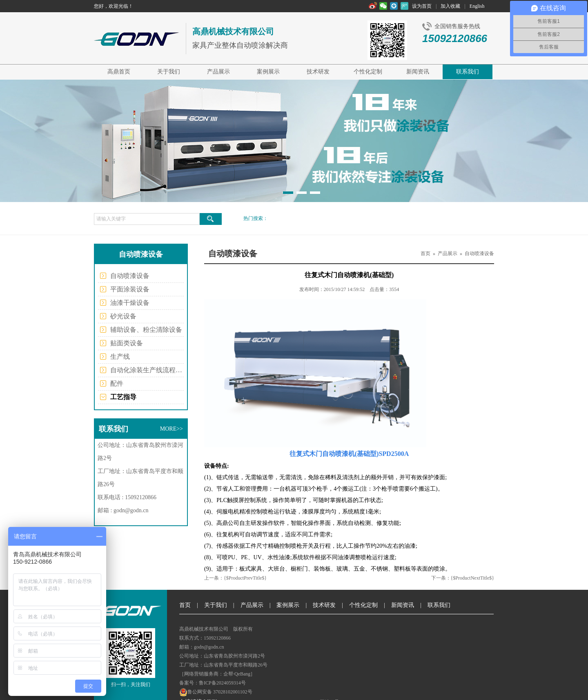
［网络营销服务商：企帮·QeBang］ (217, 674)
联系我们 (468, 72)
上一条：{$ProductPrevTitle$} (235, 578)
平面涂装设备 (130, 289)
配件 (117, 383)
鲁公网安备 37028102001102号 (216, 692)
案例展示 (268, 72)
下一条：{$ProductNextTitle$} (463, 578)
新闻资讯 (418, 72)
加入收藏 (450, 6)
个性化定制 (368, 72)
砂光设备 (123, 316)
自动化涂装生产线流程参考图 (147, 370)
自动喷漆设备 (130, 276)
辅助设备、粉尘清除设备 (146, 330)
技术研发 (318, 72)
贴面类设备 (127, 343)
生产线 (120, 357)
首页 (425, 253)
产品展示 (218, 72)
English (477, 6)
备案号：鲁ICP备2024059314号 (213, 683)
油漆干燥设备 (130, 303)
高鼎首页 (119, 72)
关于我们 (169, 72)
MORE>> (171, 429)
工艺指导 (123, 397)
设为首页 (422, 6)
